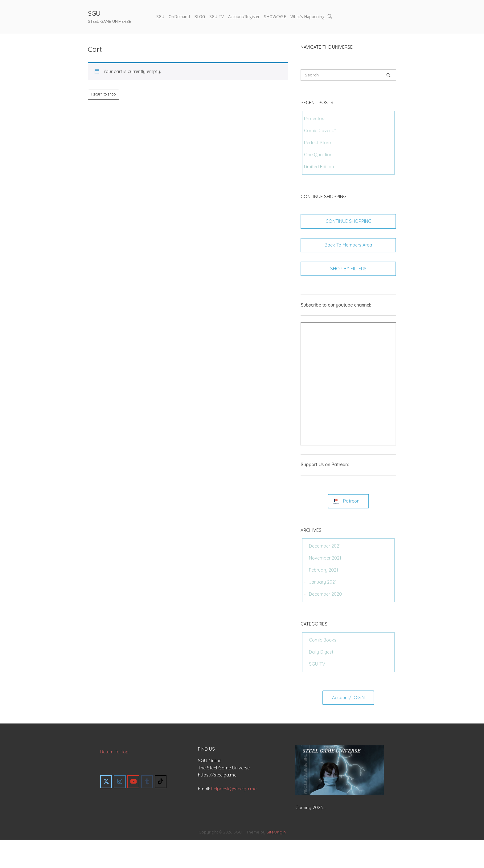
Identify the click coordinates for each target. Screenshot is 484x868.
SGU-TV (217, 17)
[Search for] (348, 75)
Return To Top (114, 752)
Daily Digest (321, 652)
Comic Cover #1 (320, 131)
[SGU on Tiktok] (161, 782)
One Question (318, 155)
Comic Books (323, 640)
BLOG (200, 17)
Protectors (315, 119)
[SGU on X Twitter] (106, 782)
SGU (94, 13)
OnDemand (179, 17)
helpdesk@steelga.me (234, 789)
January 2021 (323, 582)
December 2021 (325, 546)
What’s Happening (308, 17)
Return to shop (103, 94)
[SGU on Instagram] (120, 782)
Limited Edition (319, 167)
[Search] (388, 75)
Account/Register (244, 17)
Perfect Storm (318, 143)
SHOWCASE (275, 17)
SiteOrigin (276, 832)
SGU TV (317, 664)
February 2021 (324, 570)
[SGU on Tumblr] (147, 782)
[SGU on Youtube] (133, 782)
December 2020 (325, 594)
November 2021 (325, 558)
